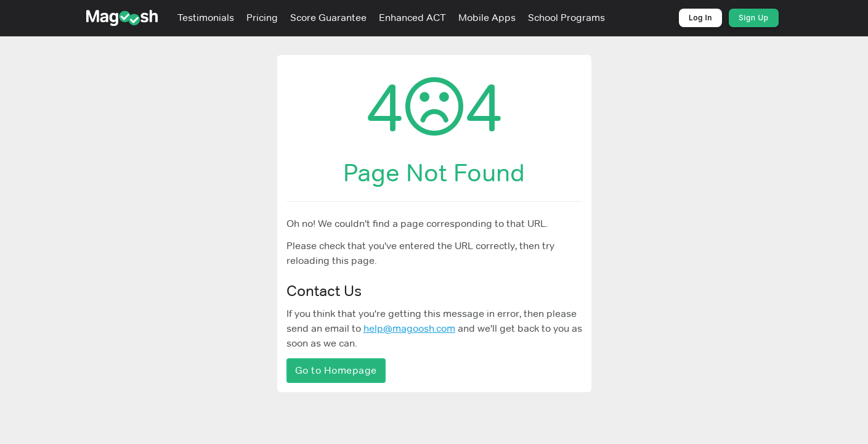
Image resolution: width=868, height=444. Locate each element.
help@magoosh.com (409, 328)
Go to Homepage (336, 370)
